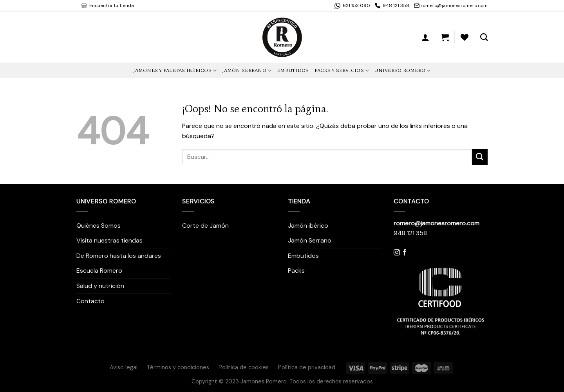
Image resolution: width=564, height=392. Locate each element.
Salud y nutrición (100, 286)
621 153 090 (356, 5)
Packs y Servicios (342, 71)
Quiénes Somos (99, 226)
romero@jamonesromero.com (454, 5)
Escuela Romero (99, 271)
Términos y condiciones (178, 367)
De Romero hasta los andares (119, 256)
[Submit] (480, 157)
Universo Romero (402, 71)
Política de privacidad (307, 367)
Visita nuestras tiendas (109, 240)
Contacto (90, 301)
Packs (296, 271)
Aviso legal (124, 367)
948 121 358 (396, 5)
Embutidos (293, 70)
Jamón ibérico (308, 226)
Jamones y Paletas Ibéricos (175, 71)
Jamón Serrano (247, 71)
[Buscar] (484, 37)
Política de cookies (244, 367)
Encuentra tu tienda (111, 5)
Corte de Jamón (205, 226)
